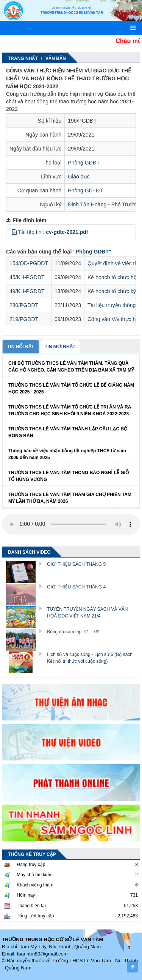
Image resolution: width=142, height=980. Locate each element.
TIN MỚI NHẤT (60, 347)
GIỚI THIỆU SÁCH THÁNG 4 (76, 587)
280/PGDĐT (24, 305)
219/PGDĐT (24, 319)
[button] (14, 232)
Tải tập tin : (53, 232)
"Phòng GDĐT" (92, 252)
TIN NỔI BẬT (21, 347)
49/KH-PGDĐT (27, 291)
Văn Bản (56, 58)
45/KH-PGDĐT (27, 277)
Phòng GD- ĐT (85, 190)
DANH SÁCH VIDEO (29, 552)
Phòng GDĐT (84, 163)
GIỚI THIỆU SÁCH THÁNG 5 (76, 564)
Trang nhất (23, 58)
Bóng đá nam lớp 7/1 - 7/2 (73, 632)
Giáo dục (79, 177)
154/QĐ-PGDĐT (29, 263)
